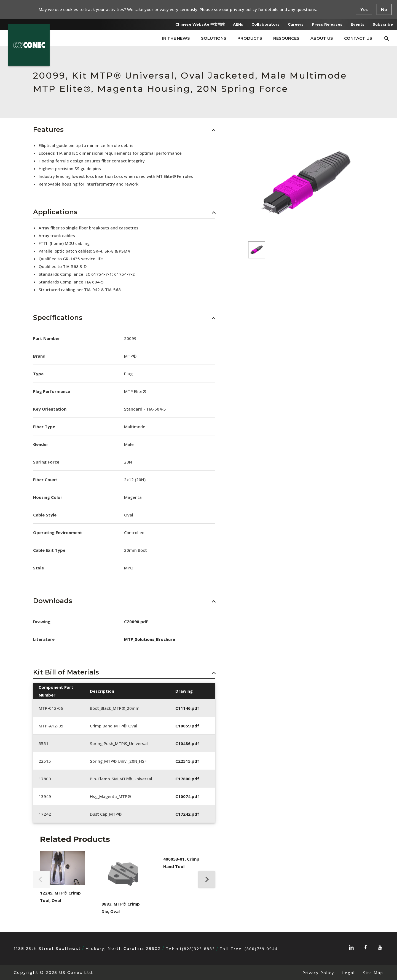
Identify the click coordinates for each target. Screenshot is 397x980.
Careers (296, 24)
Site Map (373, 973)
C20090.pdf (136, 622)
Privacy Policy (318, 973)
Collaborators (265, 24)
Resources (286, 38)
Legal (348, 973)
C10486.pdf (187, 743)
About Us (322, 38)
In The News (176, 38)
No (384, 9)
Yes (364, 9)
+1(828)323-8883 (195, 949)
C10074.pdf (187, 796)
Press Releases (327, 24)
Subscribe (383, 24)
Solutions (214, 38)
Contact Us (358, 38)
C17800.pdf (187, 779)
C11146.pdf (187, 708)
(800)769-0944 (261, 949)
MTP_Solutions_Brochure (150, 639)
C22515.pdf (187, 761)
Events (358, 24)
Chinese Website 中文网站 (200, 24)
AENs (238, 24)
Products (250, 38)
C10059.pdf (187, 726)
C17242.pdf (187, 814)
